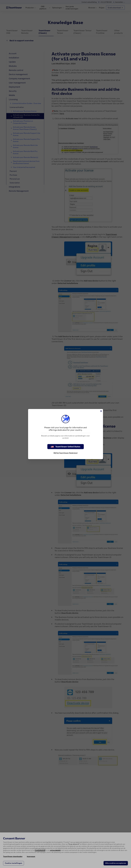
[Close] (101, 411)
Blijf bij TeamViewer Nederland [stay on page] (65, 453)
